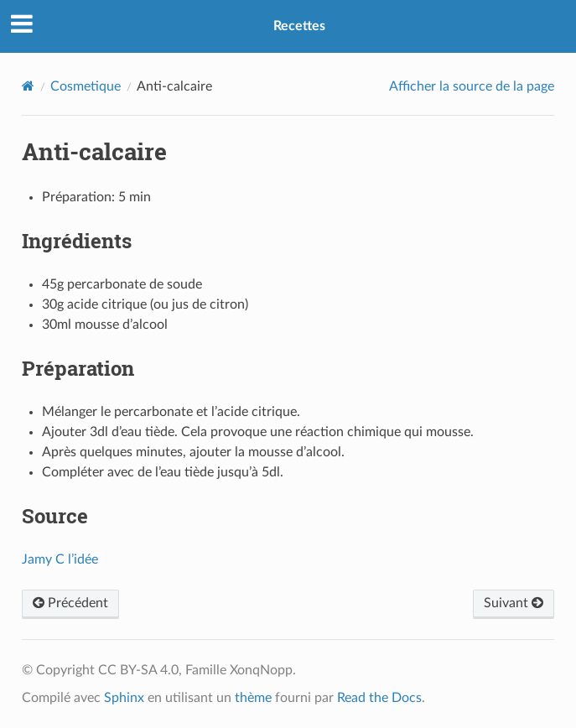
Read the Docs (379, 698)
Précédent (70, 603)
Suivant (514, 603)
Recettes (299, 26)
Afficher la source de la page (472, 86)
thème (253, 698)
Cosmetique (86, 86)
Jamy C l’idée (60, 559)
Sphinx (124, 698)
